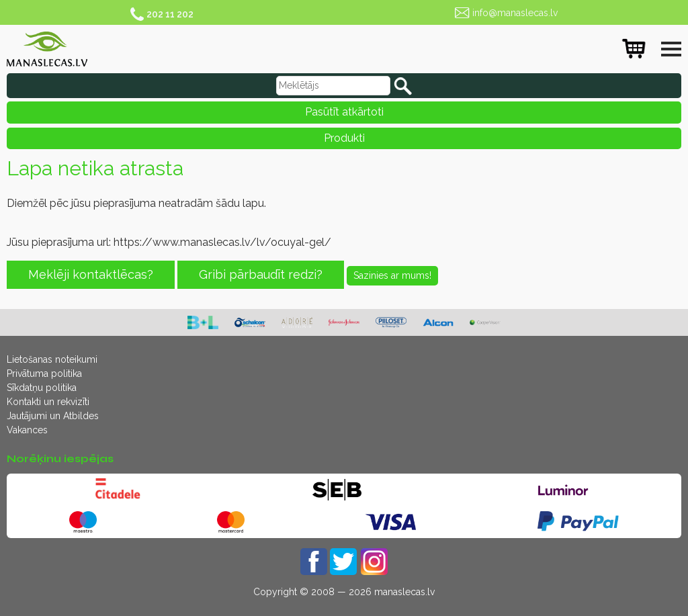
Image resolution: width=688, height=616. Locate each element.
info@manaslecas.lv (515, 13)
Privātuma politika (44, 373)
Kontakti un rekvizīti (48, 402)
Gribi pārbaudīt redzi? (261, 274)
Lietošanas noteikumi (52, 359)
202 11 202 (170, 14)
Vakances (27, 430)
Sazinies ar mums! (392, 275)
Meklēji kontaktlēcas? (91, 274)
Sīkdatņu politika (42, 388)
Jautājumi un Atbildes (53, 416)
